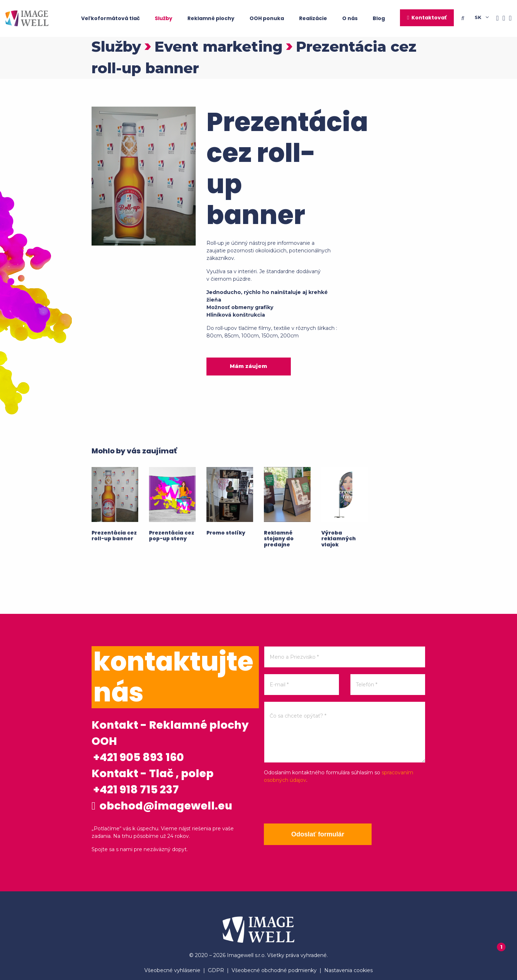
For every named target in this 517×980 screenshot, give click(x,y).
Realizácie (313, 18)
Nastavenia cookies (348, 970)
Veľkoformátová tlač (110, 18)
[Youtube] (508, 18)
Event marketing (218, 46)
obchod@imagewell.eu (162, 806)
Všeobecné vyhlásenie (172, 970)
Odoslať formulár (318, 834)
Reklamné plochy (211, 18)
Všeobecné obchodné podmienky (274, 970)
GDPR (216, 970)
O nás (350, 18)
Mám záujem (248, 366)
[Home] (27, 18)
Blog (379, 18)
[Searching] (468, 18)
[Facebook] (495, 18)
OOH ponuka (267, 18)
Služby (164, 18)
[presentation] (318, 804)
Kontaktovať (429, 18)
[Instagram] (502, 18)
